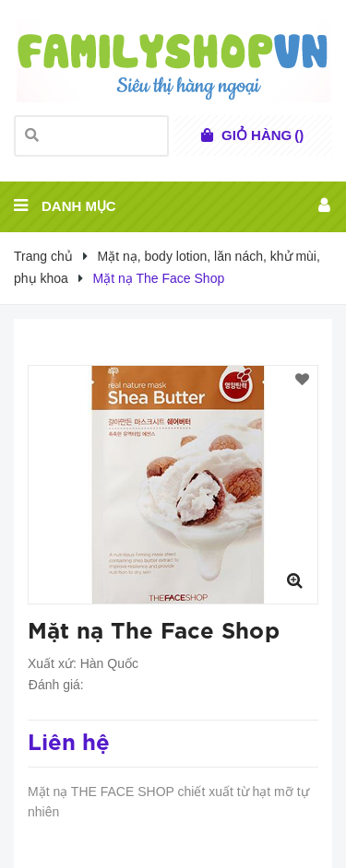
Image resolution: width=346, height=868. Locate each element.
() (262, 135)
